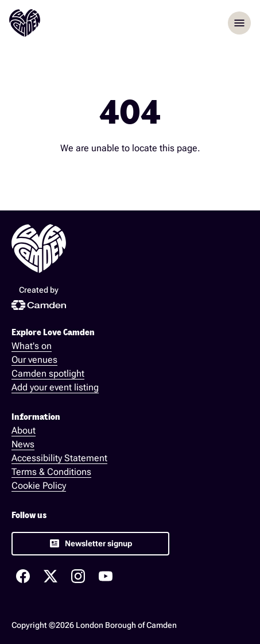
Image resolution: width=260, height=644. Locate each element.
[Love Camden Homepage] (25, 23)
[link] (90, 544)
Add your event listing (55, 387)
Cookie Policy (39, 486)
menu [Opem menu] (239, 23)
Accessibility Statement (59, 458)
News (23, 444)
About (24, 430)
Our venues (34, 360)
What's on (32, 346)
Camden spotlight (48, 373)
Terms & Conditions (51, 472)
